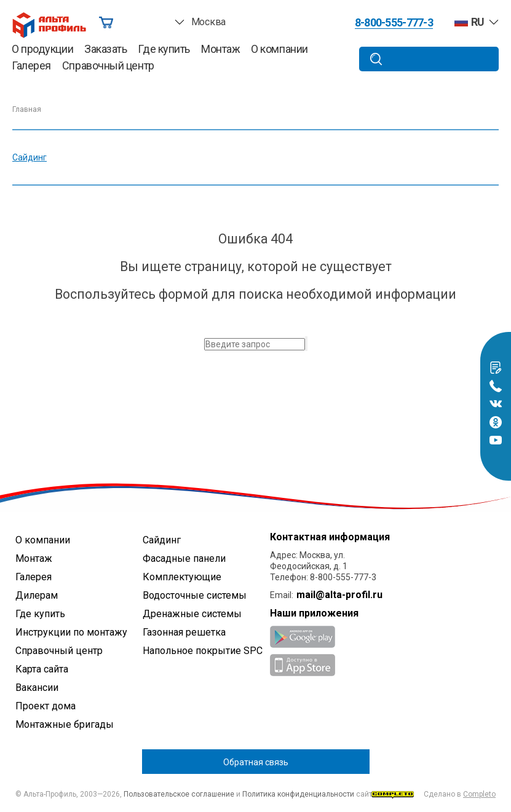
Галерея (31, 66)
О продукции (42, 49)
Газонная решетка (184, 632)
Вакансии (37, 688)
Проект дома (46, 706)
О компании (279, 49)
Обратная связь (256, 762)
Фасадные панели (184, 558)
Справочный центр (108, 66)
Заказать (105, 49)
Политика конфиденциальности (298, 794)
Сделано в (434, 794)
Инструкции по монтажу (71, 632)
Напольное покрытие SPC (203, 651)
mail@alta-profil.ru (339, 595)
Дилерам (37, 595)
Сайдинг (30, 157)
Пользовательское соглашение (179, 794)
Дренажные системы (192, 614)
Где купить (164, 49)
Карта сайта (42, 669)
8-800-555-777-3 (394, 23)
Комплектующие (182, 577)
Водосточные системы (195, 595)
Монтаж (220, 49)
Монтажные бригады (65, 724)
